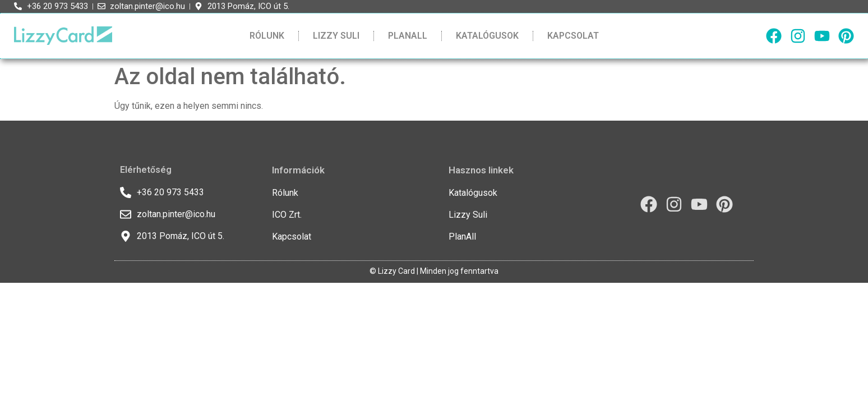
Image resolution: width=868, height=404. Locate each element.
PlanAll (408, 36)
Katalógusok (487, 36)
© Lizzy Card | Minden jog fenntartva (434, 271)
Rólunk (267, 36)
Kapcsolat (573, 36)
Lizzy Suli (336, 36)
